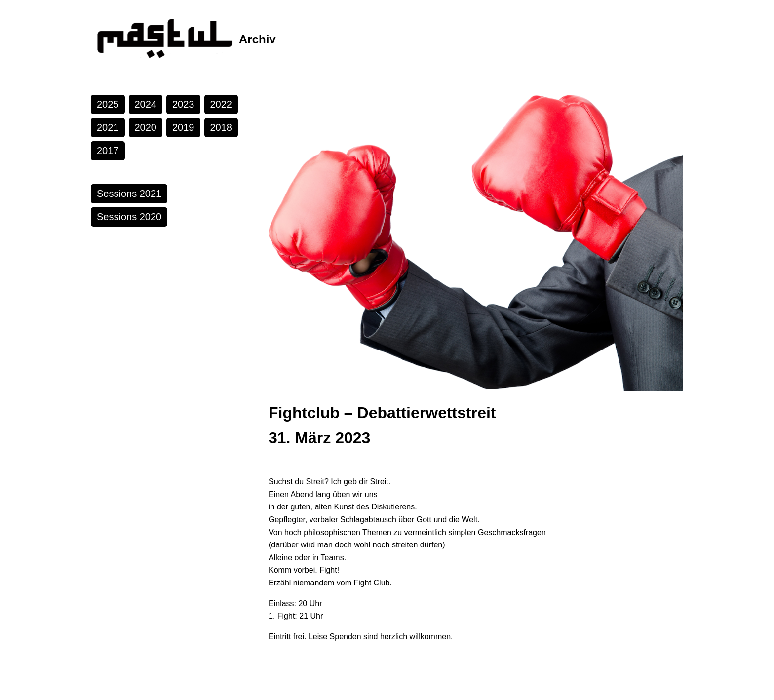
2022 (221, 104)
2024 (146, 104)
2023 (183, 104)
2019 (183, 127)
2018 (221, 127)
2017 (108, 151)
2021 (108, 127)
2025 (108, 104)
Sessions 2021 (129, 194)
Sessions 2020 (129, 217)
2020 (146, 127)
